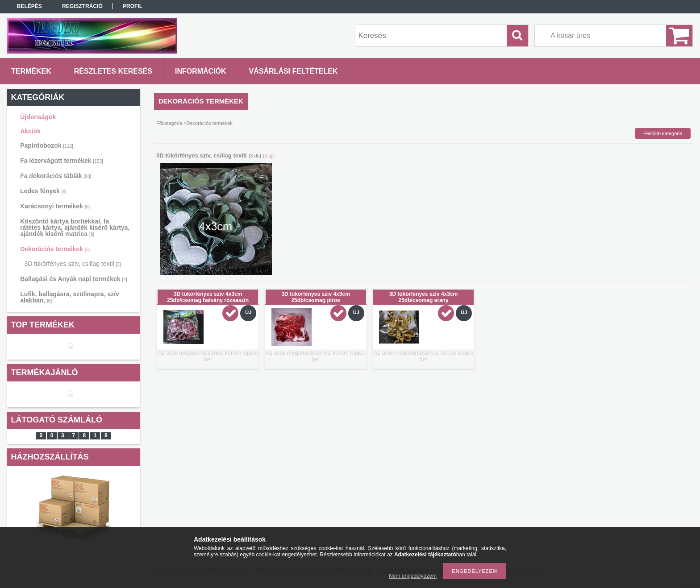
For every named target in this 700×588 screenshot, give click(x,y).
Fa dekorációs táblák (56, 176)
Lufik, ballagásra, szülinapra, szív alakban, (70, 297)
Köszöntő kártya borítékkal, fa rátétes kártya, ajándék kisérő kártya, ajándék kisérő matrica (75, 228)
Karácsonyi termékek (55, 206)
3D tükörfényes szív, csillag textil (72, 264)
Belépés (29, 6)
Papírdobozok (47, 145)
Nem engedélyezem (413, 576)
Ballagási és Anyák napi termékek (73, 279)
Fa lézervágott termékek (62, 161)
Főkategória (169, 123)
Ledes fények (43, 191)
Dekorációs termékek (55, 249)
